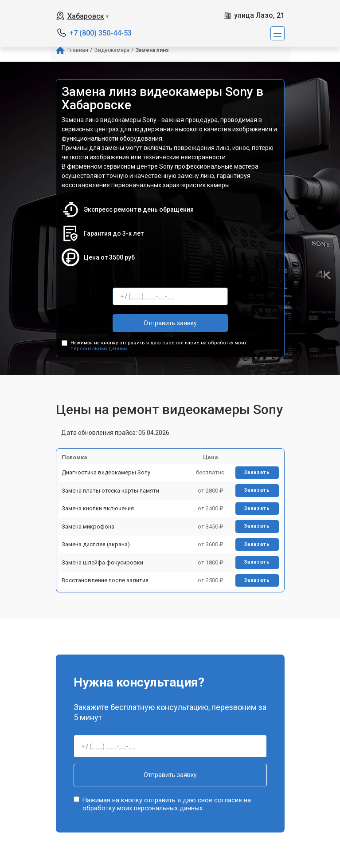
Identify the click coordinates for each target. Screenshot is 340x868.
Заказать (257, 472)
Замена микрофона (88, 527)
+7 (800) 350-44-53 (100, 33)
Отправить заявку (170, 323)
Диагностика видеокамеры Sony (106, 472)
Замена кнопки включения (98, 508)
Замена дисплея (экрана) (96, 544)
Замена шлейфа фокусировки (102, 562)
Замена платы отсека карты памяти (110, 491)
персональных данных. (100, 349)
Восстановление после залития (105, 580)
